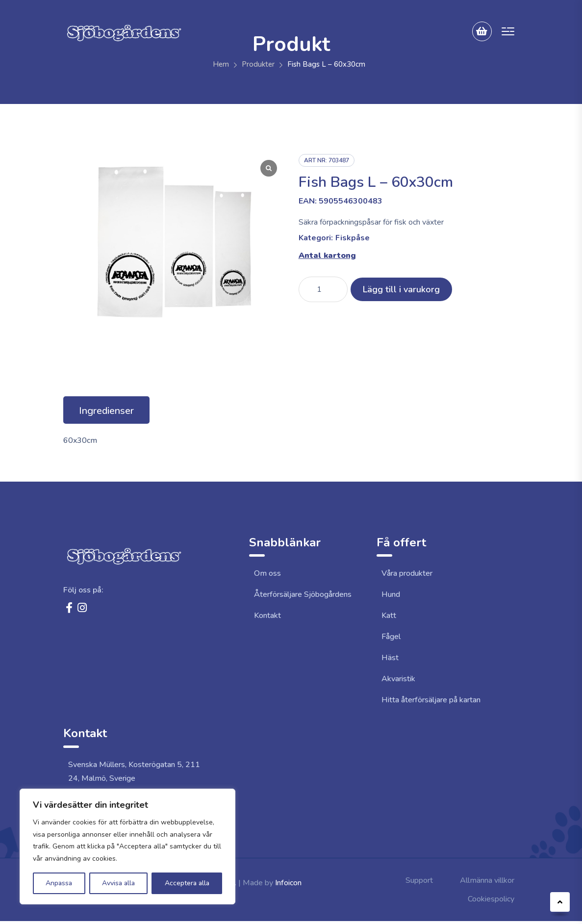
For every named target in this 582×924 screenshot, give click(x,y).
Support (419, 880)
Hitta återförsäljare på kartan (431, 700)
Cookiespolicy (491, 899)
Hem (221, 64)
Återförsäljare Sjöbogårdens (303, 594)
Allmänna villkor (487, 880)
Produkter (258, 64)
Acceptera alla (187, 883)
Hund (391, 594)
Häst (390, 658)
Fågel (391, 637)
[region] (127, 847)
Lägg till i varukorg (401, 289)
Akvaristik (398, 679)
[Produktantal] (323, 289)
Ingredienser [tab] (106, 411)
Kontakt (267, 616)
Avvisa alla (118, 883)
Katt (389, 616)
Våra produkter (407, 573)
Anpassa (59, 883)
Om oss (267, 573)
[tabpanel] (291, 440)
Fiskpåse (353, 238)
